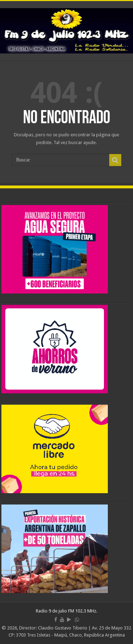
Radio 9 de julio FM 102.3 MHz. (66, 611)
